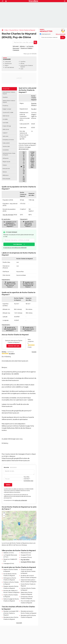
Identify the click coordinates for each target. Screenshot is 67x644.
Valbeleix (22, 46)
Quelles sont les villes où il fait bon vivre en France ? (10, 285)
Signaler (34, 352)
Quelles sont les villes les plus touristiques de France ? (28, 285)
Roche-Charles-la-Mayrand (27, 30)
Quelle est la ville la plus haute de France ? (28, 329)
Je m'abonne (18, 244)
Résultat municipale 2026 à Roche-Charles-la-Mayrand (11, 613)
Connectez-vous (28, 481)
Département (8, 64)
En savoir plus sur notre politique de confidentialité (15, 248)
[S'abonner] (53, 37)
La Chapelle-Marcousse (10, 555)
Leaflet (15, 540)
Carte (22, 69)
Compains (24, 557)
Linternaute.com (45, 34)
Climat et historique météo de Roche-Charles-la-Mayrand (28, 571)
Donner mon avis (14, 346)
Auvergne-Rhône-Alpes (28, 562)
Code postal (8, 62)
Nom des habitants (9, 67)
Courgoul (23, 555)
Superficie (23, 62)
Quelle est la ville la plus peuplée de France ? (29, 224)
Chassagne (16, 50)
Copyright (19, 623)
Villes (6, 30)
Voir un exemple (61, 34)
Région (7, 65)
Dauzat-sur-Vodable (26, 48)
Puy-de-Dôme (14, 30)
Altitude (22, 64)
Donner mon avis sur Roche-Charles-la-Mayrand (24, 167)
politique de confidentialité (21, 500)
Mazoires (23, 553)
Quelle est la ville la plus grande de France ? (10, 329)
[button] (19, 524)
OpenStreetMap (26, 540)
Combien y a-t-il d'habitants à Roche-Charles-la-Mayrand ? (10, 224)
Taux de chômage (8, 215)
